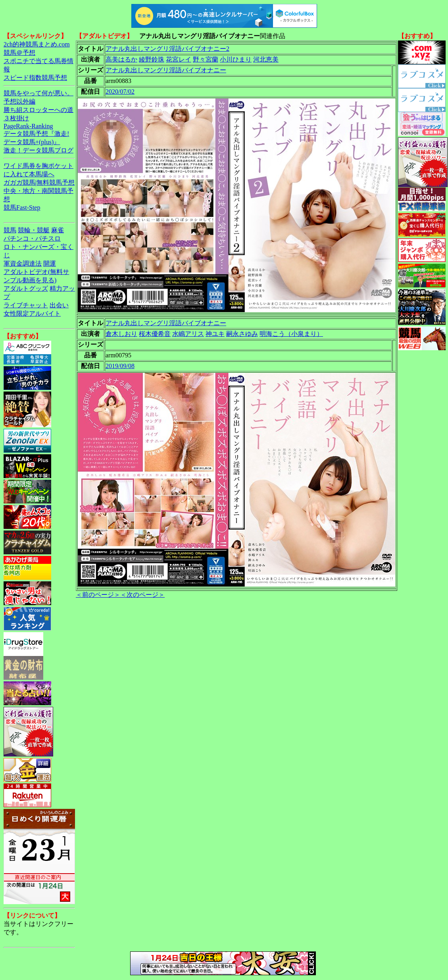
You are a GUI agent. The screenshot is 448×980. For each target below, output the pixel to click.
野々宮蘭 (206, 59)
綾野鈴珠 (152, 59)
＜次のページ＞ (142, 595)
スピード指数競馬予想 (35, 78)
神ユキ (215, 334)
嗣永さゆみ (242, 334)
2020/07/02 (120, 92)
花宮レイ (179, 59)
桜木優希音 (155, 334)
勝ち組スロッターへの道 (38, 110)
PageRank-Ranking (28, 126)
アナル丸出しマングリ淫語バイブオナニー (166, 70)
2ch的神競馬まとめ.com (37, 44)
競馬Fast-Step (22, 207)
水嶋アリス (188, 334)
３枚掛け (16, 118)
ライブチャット (26, 305)
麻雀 (58, 230)
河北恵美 (266, 59)
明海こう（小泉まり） (291, 334)
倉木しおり (121, 334)
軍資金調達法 (23, 263)
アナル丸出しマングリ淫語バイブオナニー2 (167, 49)
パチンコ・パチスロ (32, 238)
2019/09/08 (120, 366)
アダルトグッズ (26, 288)
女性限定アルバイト (32, 313)
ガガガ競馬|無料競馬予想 (39, 182)
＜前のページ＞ (98, 595)
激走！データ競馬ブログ (38, 150)
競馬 (10, 230)
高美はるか (121, 59)
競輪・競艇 (34, 230)
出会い (59, 305)
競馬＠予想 (19, 53)
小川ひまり (236, 59)
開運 (50, 263)
